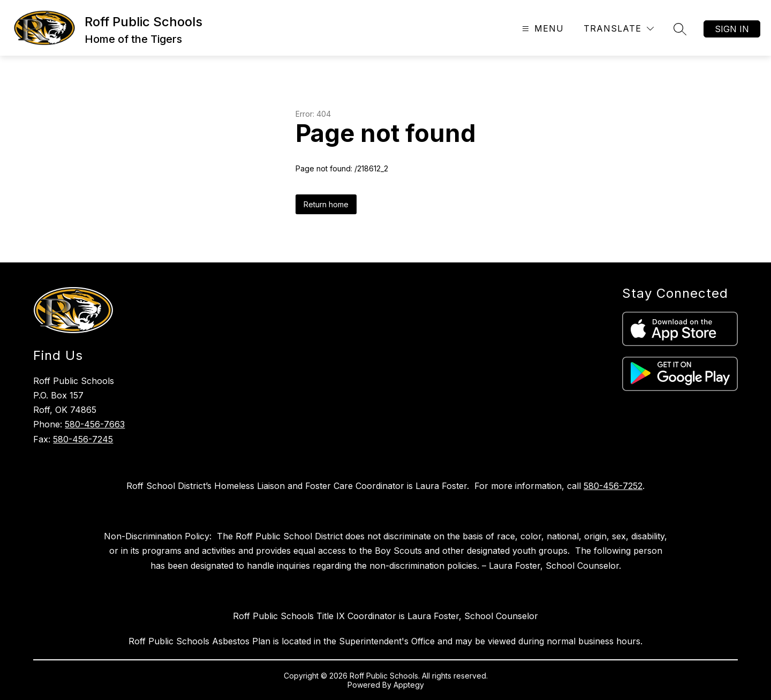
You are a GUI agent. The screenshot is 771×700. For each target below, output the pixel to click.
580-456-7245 (83, 439)
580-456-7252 (613, 486)
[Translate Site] (619, 29)
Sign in (732, 29)
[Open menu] (542, 29)
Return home (326, 204)
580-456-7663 (95, 424)
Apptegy (409, 685)
